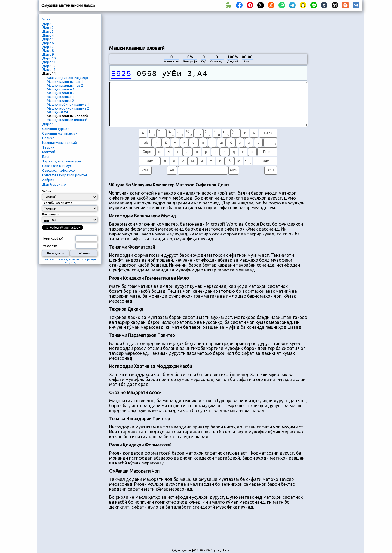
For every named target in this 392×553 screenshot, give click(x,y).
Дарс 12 (49, 66)
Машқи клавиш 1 (61, 89)
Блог (46, 156)
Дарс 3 (48, 31)
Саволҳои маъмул (57, 166)
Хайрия (48, 180)
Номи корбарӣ (53, 238)
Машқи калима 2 (60, 101)
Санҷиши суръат (56, 129)
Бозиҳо (48, 138)
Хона (46, 19)
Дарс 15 (49, 124)
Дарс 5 (48, 39)
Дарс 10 (49, 58)
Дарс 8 (48, 50)
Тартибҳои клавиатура (62, 161)
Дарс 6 (48, 43)
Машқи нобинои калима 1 (68, 104)
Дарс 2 (48, 28)
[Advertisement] (208, 28)
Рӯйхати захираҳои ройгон (65, 175)
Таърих (48, 147)
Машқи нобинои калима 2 (68, 108)
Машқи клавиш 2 (61, 93)
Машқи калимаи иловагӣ (67, 120)
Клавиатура (51, 214)
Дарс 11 (49, 62)
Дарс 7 (48, 47)
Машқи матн (57, 112)
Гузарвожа (50, 246)
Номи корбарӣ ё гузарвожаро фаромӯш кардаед (70, 261)
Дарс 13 (49, 69)
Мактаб (49, 152)
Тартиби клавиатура (57, 203)
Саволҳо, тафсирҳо (59, 170)
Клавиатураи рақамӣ (60, 143)
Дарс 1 (48, 24)
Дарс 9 (48, 54)
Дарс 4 (48, 35)
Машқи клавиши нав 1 (65, 81)
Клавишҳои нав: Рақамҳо (68, 78)
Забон (47, 191)
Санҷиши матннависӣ (60, 133)
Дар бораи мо (54, 184)
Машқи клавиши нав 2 (65, 85)
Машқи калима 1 (60, 97)
